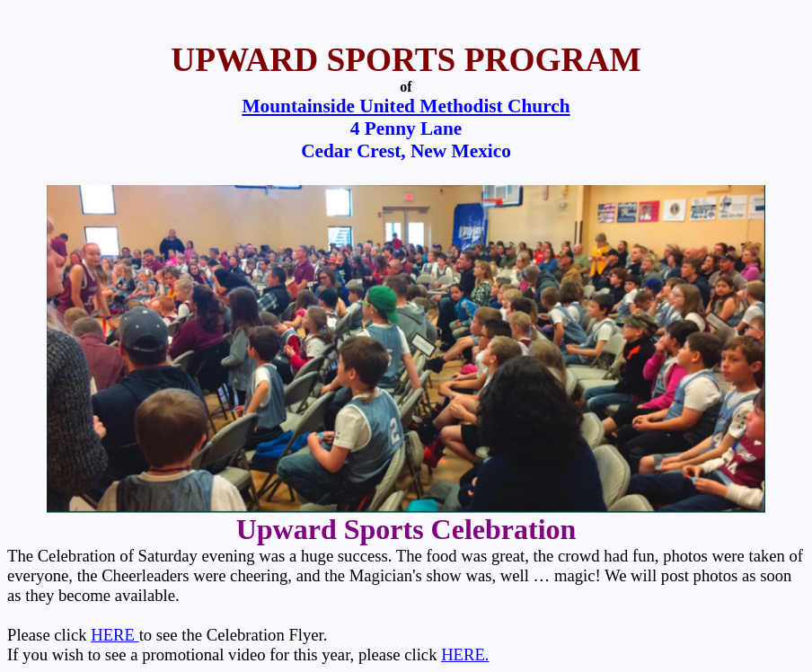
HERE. (465, 654)
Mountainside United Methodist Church (406, 106)
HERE (115, 635)
